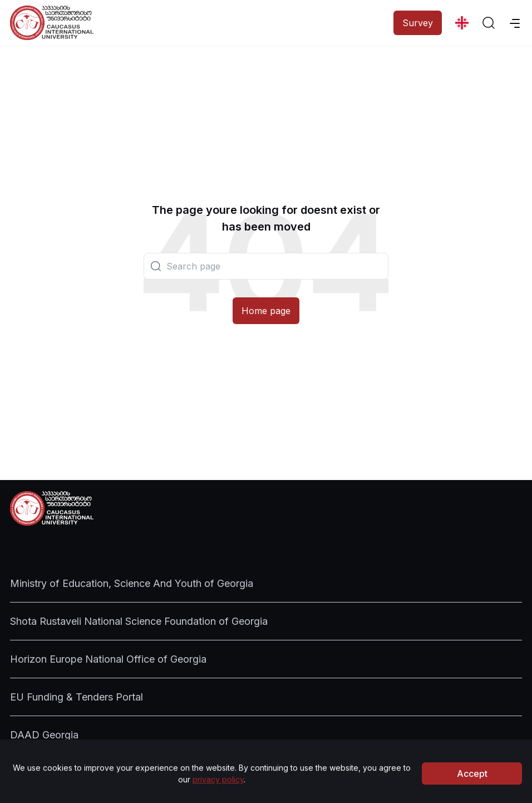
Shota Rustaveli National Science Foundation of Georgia (139, 621)
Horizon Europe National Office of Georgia (108, 659)
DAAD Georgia (44, 735)
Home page (266, 311)
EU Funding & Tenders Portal (77, 697)
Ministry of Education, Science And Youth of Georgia (132, 583)
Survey (418, 23)
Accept (472, 784)
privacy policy (218, 789)
